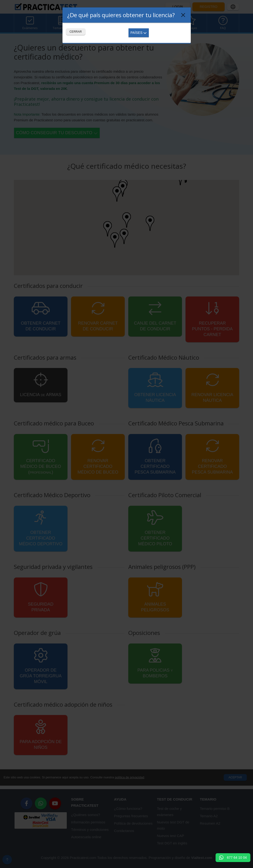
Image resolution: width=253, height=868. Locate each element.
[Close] (183, 15)
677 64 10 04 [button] (233, 858)
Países (139, 33)
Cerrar (76, 32)
